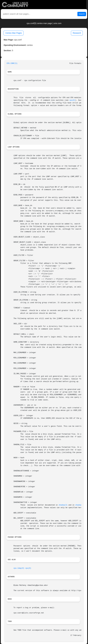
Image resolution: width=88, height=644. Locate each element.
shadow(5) (80, 505)
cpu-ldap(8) (19, 568)
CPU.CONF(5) (12, 63)
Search (82, 14)
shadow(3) (63, 505)
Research (77, 33)
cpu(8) (72, 100)
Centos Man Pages (14, 33)
